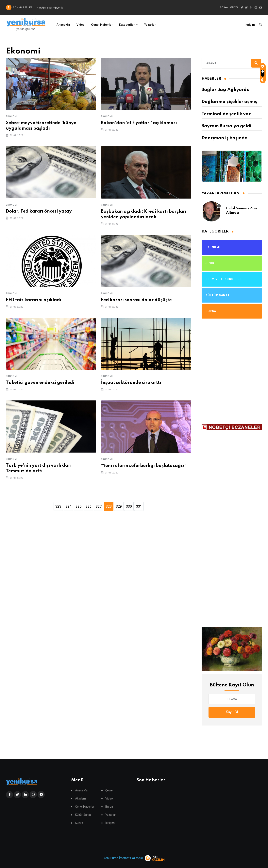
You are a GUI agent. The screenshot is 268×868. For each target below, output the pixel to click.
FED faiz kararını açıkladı (34, 300)
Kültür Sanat (83, 815)
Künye (79, 823)
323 (58, 506)
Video (81, 25)
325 (78, 506)
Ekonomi (12, 116)
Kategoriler (127, 25)
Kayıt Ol (232, 712)
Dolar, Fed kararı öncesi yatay (39, 211)
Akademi (81, 799)
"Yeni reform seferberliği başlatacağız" (144, 466)
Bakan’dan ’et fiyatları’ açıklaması (139, 123)
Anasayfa (63, 25)
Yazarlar (150, 25)
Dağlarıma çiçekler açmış (229, 102)
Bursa (109, 807)
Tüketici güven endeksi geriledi (40, 383)
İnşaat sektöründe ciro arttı (131, 383)
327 (99, 506)
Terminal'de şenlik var (226, 114)
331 (139, 506)
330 (129, 506)
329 (119, 506)
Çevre (109, 791)
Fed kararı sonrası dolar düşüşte (136, 300)
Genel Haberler (102, 25)
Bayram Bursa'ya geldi (226, 126)
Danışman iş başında (225, 138)
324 (68, 506)
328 (109, 506)
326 (89, 506)
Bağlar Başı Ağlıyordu (226, 90)
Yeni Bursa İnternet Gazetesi (123, 858)
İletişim (250, 25)
